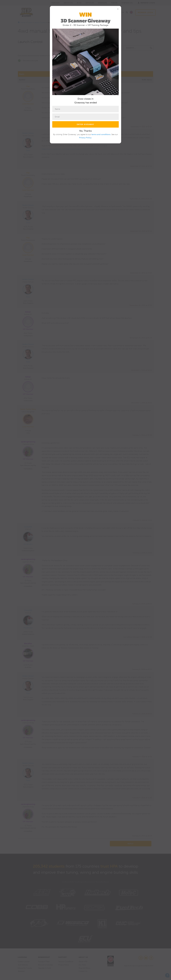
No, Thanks (85, 131)
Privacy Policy (85, 138)
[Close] (118, 9)
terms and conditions (101, 134)
